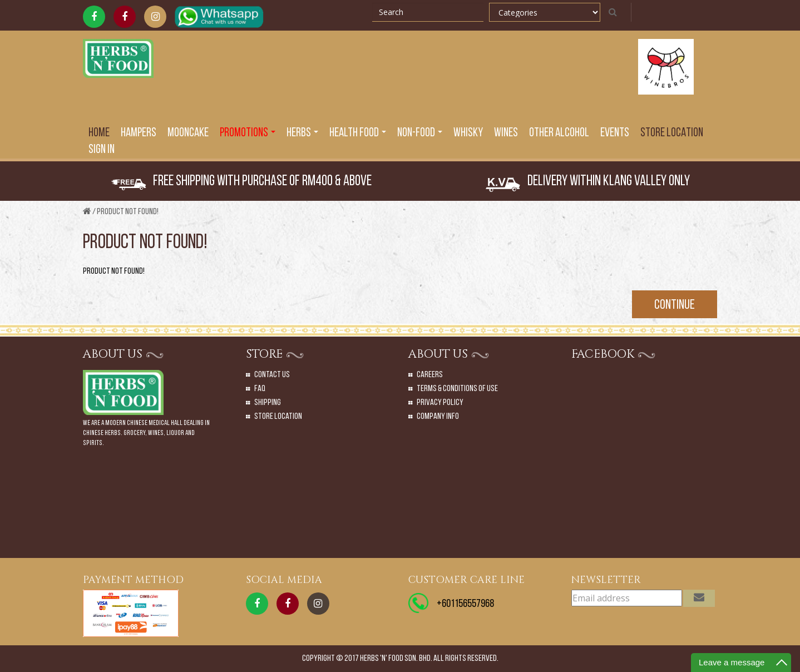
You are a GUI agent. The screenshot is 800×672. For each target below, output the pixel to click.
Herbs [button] (302, 133)
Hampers (139, 133)
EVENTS (615, 133)
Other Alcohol (559, 133)
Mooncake (188, 133)
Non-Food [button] (420, 133)
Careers (430, 375)
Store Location (672, 133)
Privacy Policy (440, 403)
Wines (506, 133)
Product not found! (128, 212)
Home (99, 133)
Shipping (268, 403)
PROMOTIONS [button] (248, 133)
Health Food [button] (358, 133)
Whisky (468, 133)
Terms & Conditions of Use (457, 389)
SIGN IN (102, 150)
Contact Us (272, 375)
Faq (260, 389)
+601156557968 (465, 604)
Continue (675, 305)
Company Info (438, 417)
